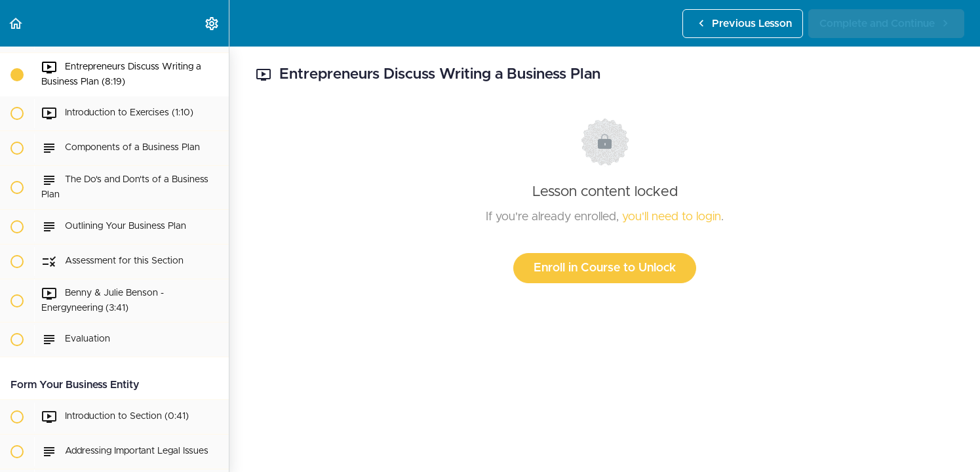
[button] (16, 23)
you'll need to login (672, 217)
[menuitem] (212, 23)
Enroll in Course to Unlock (605, 268)
